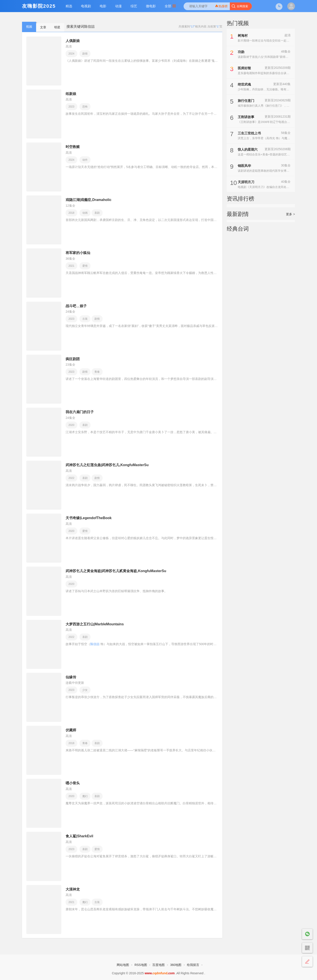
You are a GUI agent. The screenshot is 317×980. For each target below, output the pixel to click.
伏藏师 (71, 730)
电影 (103, 6)
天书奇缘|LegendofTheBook (89, 518)
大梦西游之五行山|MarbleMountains (95, 624)
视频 (29, 27)
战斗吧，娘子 (76, 306)
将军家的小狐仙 (78, 253)
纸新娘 (71, 94)
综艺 (134, 6)
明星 (57, 27)
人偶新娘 (73, 41)
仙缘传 (71, 677)
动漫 (118, 6)
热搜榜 (221, 6)
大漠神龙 (73, 889)
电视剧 (86, 6)
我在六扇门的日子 (80, 412)
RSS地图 (141, 965)
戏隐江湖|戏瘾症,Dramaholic (88, 200)
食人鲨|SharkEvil (79, 836)
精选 (69, 6)
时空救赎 (73, 147)
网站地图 (123, 965)
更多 (290, 214)
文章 (43, 27)
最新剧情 (238, 214)
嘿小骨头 (73, 783)
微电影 (151, 6)
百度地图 (158, 965)
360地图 (176, 965)
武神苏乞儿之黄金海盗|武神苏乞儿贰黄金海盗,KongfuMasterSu (116, 571)
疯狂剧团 (73, 359)
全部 (170, 6)
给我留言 (193, 965)
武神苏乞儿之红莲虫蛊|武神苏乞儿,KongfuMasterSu (107, 465)
